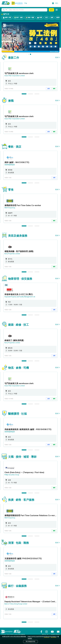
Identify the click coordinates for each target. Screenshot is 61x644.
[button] (5, 10)
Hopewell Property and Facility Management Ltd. (20, 297)
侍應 (39, 18)
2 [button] (30, 94)
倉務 (52, 17)
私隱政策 (47, 637)
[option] (30, 76)
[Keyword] (27, 10)
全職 (48, 89)
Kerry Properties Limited (12, 254)
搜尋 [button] (51, 10)
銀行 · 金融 (18, 18)
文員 (46, 17)
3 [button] (37, 94)
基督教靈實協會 (10, 165)
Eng (26, 3)
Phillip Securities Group (12, 475)
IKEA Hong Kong (10, 208)
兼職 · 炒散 (7, 18)
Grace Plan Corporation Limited (15, 76)
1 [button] (24, 94)
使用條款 (53, 637)
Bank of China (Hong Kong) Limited (16, 604)
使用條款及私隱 (55, 635)
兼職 (54, 89)
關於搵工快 (45, 635)
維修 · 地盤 (30, 18)
